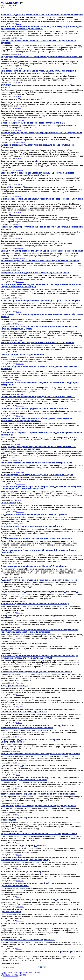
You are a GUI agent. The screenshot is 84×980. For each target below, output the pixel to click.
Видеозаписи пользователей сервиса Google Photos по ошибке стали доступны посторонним (40, 384)
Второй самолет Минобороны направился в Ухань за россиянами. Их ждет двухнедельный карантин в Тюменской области (37, 174)
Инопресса (20, 282)
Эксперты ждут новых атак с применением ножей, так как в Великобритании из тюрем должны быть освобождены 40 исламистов (39, 631)
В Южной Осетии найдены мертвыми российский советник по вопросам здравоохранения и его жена (36, 885)
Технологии (20, 120)
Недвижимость (21, 352)
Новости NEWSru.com (10, 976)
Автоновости (21, 142)
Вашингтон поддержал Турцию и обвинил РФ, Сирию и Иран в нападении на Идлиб (42, 15)
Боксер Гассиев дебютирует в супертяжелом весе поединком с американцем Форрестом (38, 617)
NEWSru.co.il (6, 974)
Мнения (19, 108)
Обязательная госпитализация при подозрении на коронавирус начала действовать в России (42, 316)
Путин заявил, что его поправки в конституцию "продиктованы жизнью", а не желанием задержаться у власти (39, 328)
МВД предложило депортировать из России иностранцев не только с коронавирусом (35, 819)
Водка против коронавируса (14, 686)
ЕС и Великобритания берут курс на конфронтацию (26, 872)
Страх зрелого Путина (11, 503)
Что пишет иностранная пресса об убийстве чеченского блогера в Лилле (36, 463)
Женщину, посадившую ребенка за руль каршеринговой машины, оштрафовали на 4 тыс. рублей (41, 134)
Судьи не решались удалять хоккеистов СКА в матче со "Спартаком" (34, 766)
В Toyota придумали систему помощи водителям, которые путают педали (37, 475)
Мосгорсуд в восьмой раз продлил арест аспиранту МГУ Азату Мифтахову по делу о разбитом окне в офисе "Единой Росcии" (41, 28)
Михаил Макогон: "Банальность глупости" (21, 99)
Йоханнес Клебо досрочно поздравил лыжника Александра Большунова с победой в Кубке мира (42, 434)
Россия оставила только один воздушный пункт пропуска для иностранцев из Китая (39, 925)
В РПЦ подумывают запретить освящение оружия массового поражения (36, 538)
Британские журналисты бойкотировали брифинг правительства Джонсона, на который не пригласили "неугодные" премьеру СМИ (39, 657)
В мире (19, 24)
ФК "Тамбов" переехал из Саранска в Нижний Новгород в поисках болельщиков (40, 261)
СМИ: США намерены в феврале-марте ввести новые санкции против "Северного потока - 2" (41, 86)
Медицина (20, 170)
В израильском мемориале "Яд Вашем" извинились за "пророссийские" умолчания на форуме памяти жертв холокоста (42, 200)
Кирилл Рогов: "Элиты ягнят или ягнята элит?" (24, 644)
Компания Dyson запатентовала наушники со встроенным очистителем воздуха (40, 111)
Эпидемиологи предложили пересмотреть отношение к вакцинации (34, 514)
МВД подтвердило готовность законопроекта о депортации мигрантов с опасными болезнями (41, 58)
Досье (10, 972)
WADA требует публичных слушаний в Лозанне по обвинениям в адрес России (39, 580)
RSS (31, 972)
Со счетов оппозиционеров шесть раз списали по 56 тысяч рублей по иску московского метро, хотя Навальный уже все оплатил (37, 727)
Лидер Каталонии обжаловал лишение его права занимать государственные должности (38, 42)
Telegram (37, 972)
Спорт (18, 224)
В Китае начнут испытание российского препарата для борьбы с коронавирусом (40, 301)
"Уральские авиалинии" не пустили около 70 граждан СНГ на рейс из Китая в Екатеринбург (38, 551)
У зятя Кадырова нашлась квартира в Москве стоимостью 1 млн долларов (37, 343)
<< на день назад (8, 967)
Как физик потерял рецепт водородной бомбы (23, 355)
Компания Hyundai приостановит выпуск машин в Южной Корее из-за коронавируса (42, 251)
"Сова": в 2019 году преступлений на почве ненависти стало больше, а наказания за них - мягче (42, 228)
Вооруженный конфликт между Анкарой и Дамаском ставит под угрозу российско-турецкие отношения (41, 911)
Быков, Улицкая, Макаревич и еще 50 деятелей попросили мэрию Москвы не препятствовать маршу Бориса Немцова (38, 448)
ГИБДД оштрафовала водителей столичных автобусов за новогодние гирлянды (40, 592)
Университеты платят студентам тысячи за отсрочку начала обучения (35, 273)
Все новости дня (7, 8)
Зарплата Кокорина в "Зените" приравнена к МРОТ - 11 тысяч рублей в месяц (39, 834)
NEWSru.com (10, 3)
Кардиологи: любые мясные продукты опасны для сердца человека (34, 408)
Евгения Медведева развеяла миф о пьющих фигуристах (29, 215)
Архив (16, 972)
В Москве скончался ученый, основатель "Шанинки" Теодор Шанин (34, 566)
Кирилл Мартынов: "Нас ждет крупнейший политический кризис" (33, 526)
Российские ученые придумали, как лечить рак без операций (31, 697)
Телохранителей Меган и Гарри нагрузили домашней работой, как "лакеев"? (38, 397)
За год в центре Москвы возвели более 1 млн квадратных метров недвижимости (40, 754)
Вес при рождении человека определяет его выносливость (30, 241)
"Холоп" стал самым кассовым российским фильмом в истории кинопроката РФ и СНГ (41, 953)
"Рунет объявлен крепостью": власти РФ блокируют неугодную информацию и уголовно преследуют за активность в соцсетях (40, 779)
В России (19, 38)
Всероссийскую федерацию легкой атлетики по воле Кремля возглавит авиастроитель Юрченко (36, 741)
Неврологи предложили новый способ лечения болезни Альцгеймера (35, 604)
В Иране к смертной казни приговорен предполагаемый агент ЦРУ (33, 123)
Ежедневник (24, 972)
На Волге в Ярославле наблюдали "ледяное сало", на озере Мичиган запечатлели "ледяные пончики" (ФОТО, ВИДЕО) (41, 286)
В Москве (15, 974)
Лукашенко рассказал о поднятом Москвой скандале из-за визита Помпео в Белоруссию (38, 146)
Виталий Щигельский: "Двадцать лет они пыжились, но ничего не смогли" (37, 187)
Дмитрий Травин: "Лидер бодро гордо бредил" (24, 846)
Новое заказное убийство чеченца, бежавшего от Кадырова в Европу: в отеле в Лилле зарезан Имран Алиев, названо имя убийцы (40, 859)
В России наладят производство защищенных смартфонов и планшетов (36, 672)
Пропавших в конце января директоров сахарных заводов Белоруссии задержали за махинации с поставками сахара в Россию (41, 488)
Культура (19, 963)
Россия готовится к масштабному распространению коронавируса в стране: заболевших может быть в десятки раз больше (38, 710)
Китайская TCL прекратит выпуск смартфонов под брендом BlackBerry (35, 899)
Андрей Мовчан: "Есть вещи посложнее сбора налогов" (28, 940)
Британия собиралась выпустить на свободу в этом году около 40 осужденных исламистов (40, 368)
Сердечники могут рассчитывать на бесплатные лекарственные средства (37, 161)
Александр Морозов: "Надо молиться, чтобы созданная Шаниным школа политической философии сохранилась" (36, 420)
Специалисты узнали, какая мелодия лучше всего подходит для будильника (38, 806)
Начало (4, 972)
